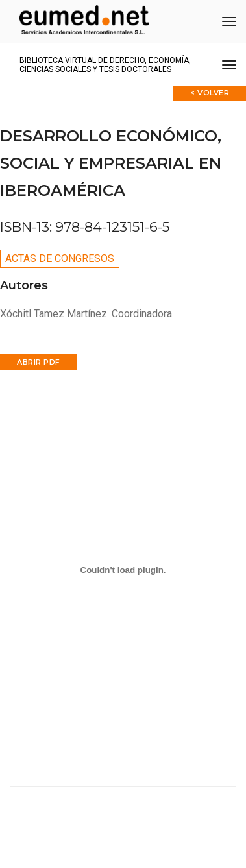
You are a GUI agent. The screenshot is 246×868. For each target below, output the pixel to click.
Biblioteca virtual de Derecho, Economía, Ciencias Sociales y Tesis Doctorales (105, 65)
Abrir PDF (39, 362)
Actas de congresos (60, 259)
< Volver (210, 93)
